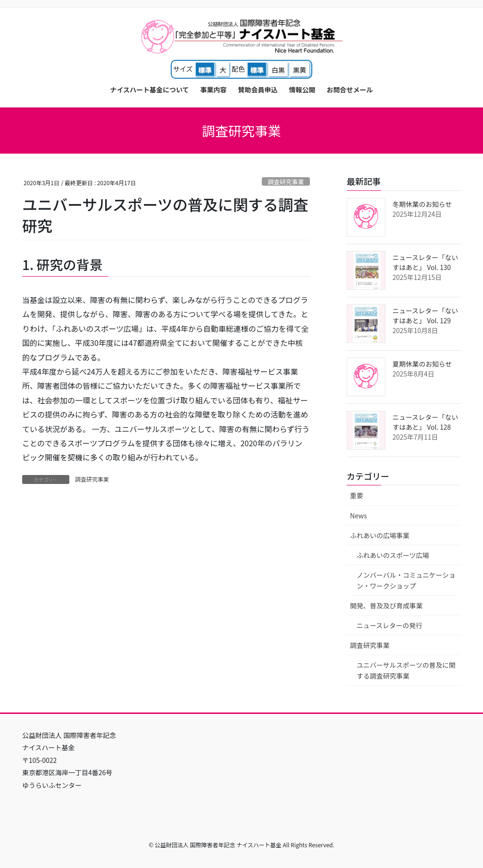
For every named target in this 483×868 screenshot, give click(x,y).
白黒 (278, 70)
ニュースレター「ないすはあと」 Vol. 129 (425, 315)
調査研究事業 (286, 182)
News (358, 516)
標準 (205, 70)
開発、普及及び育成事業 (386, 606)
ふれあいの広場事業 (380, 535)
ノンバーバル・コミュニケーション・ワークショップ (406, 580)
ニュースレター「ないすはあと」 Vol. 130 (425, 262)
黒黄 (300, 70)
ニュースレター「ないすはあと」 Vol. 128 (425, 422)
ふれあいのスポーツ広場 (393, 555)
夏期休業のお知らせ (422, 364)
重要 (357, 495)
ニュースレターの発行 (389, 625)
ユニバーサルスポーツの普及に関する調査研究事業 (406, 670)
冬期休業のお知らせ (422, 204)
